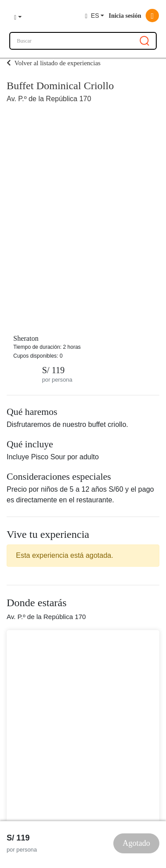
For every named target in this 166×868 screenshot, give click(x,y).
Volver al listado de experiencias (54, 63)
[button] (18, 16)
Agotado (136, 843)
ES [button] (92, 16)
